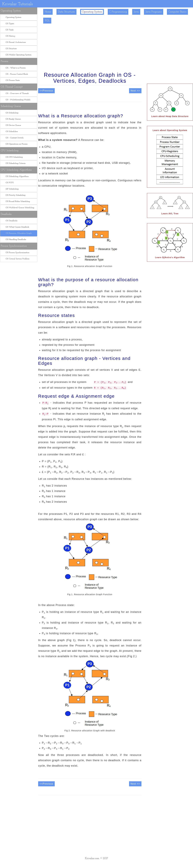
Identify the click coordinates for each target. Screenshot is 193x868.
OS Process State (11, 80)
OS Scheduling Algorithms (16, 176)
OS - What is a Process (14, 68)
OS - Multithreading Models (17, 100)
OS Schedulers (11, 132)
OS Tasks (8, 30)
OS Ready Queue (12, 119)
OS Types (9, 24)
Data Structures (66, 12)
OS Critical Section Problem (16, 259)
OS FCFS (8, 183)
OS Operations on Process (15, 144)
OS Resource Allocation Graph (17, 233)
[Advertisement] (19, 320)
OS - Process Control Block (15, 74)
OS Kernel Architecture (14, 42)
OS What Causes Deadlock (16, 227)
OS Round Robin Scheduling (17, 201)
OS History (9, 36)
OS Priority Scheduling (14, 195)
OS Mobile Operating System (17, 55)
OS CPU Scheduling (13, 157)
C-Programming (118, 12)
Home (48, 12)
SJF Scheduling (11, 189)
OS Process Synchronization (16, 253)
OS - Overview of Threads (16, 93)
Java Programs (154, 12)
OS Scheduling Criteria (14, 163)
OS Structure (10, 49)
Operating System (92, 12)
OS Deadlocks (10, 221)
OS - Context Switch (13, 138)
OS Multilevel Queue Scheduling (19, 208)
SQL (47, 21)
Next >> (135, 91)
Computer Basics (177, 12)
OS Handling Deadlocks (15, 239)
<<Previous (46, 91)
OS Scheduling (11, 113)
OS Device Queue (12, 125)
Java (136, 12)
